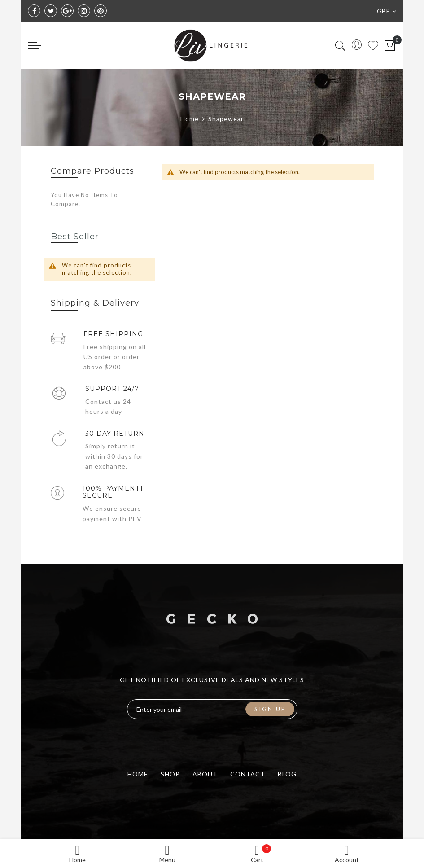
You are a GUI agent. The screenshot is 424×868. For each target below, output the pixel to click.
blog (287, 774)
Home (190, 119)
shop (170, 774)
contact (248, 774)
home (138, 774)
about (205, 774)
